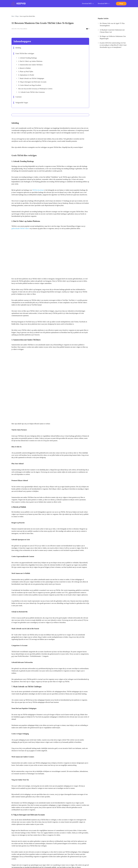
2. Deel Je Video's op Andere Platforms (30, 61)
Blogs (17, 16)
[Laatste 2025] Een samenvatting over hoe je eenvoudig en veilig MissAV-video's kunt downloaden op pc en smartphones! (113, 45)
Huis (13, 16)
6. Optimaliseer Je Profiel (26, 75)
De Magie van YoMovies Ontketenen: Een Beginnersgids (113, 37)
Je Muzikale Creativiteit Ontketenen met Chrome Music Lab (112, 31)
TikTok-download (38, 190)
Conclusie (19, 97)
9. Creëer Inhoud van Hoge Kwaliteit (30, 85)
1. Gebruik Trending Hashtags (28, 58)
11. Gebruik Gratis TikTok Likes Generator (32, 92)
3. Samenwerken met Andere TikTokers (30, 65)
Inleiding (18, 48)
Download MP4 (104, 4)
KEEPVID (19, 4)
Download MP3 (88, 4)
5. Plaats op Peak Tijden (26, 72)
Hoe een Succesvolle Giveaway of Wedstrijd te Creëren (35, 89)
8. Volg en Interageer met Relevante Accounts (32, 82)
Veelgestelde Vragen (22, 103)
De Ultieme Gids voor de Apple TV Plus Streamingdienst (112, 24)
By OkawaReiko (23, 29)
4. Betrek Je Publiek (24, 68)
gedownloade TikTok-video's (20, 228)
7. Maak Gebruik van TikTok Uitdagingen (31, 78)
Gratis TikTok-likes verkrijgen (25, 53)
